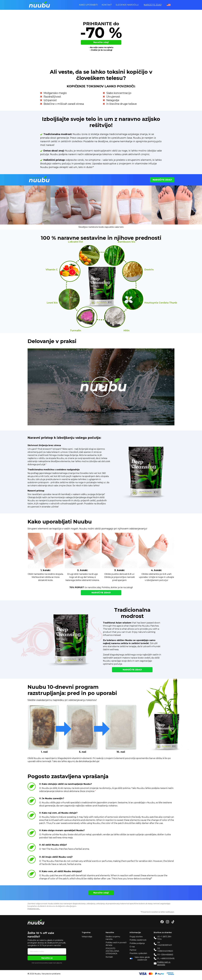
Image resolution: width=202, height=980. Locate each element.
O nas (132, 947)
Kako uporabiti (88, 5)
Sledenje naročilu (127, 5)
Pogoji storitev (136, 937)
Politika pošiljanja (137, 944)
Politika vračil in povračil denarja (116, 944)
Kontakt (107, 5)
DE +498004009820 (165, 950)
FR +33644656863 (165, 955)
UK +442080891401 (165, 944)
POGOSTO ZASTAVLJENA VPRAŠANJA (112, 951)
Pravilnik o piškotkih (138, 954)
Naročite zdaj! (153, 5)
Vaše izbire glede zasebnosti (140, 959)
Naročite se (47, 958)
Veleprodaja (87, 937)
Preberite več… (34, 909)
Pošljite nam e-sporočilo (164, 964)
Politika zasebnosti (138, 940)
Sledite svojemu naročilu (113, 938)
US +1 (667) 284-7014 (164, 938)
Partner (133, 950)
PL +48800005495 (166, 959)
